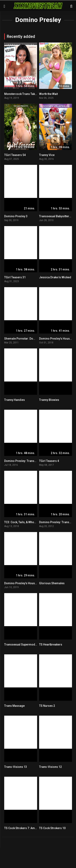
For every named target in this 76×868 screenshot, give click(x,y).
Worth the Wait (48, 94)
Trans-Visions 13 (16, 767)
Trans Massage (14, 706)
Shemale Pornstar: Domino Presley (27, 339)
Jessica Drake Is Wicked (55, 277)
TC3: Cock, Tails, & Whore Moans (25, 522)
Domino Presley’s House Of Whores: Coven (32, 583)
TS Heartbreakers (51, 645)
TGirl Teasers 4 (49, 461)
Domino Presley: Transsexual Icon (27, 461)
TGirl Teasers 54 (15, 155)
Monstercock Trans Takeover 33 (25, 94)
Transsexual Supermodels (22, 645)
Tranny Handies (15, 400)
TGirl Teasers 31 (15, 277)
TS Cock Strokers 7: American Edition (29, 828)
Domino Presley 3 (16, 216)
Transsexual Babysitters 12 (57, 216)
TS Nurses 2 (47, 706)
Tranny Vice (47, 155)
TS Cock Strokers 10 (52, 828)
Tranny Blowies (49, 400)
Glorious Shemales (52, 583)
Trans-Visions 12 (50, 767)
